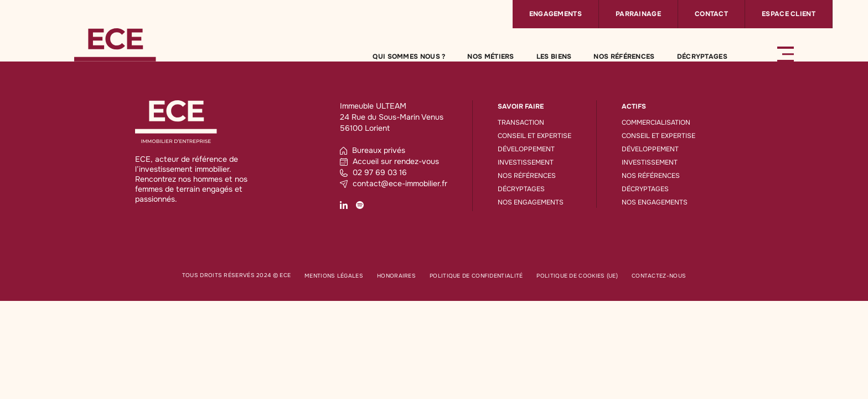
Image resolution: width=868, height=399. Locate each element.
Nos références (624, 57)
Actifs (634, 106)
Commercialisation (656, 122)
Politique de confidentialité (476, 276)
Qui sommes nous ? (409, 57)
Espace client (789, 14)
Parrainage (638, 14)
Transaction (521, 122)
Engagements (556, 14)
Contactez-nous (659, 276)
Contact (711, 14)
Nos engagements (531, 202)
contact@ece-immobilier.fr (394, 183)
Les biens (554, 57)
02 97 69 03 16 (373, 172)
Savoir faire (521, 106)
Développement (526, 149)
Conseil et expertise (534, 136)
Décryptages (702, 57)
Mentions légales (334, 276)
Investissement (526, 162)
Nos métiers (490, 57)
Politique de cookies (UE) (577, 276)
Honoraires (396, 276)
